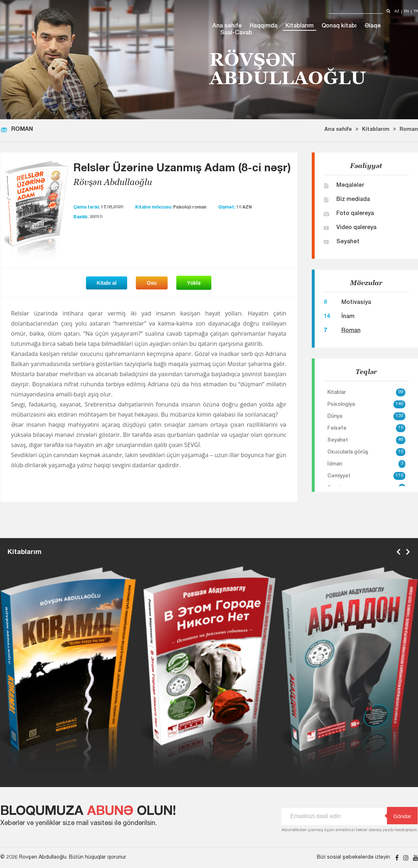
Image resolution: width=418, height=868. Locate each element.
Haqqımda (264, 26)
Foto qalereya (355, 214)
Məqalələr (350, 186)
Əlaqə (373, 26)
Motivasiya (356, 303)
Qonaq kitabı (339, 26)
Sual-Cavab (236, 33)
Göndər (399, 816)
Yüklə (194, 283)
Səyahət (348, 242)
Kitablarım (300, 26)
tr (416, 12)
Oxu (152, 283)
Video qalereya (356, 228)
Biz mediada (353, 200)
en (406, 12)
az (397, 12)
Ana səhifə (227, 26)
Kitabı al (107, 283)
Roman (409, 130)
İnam (348, 317)
